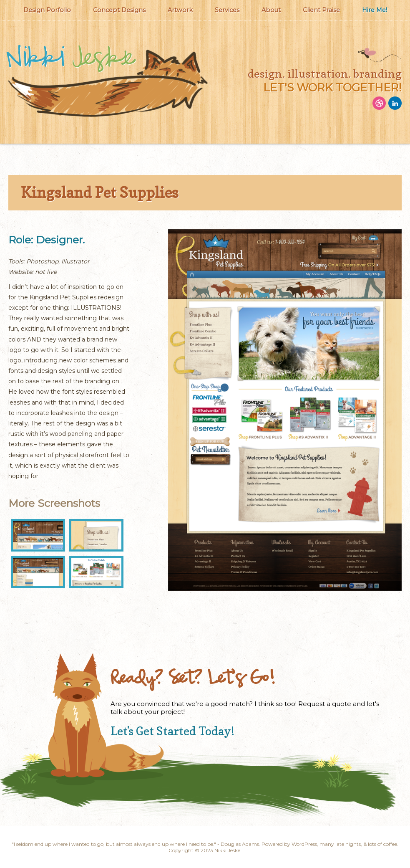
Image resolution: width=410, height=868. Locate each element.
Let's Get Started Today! (172, 731)
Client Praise (321, 10)
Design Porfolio (47, 10)
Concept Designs (119, 10)
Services (227, 10)
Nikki (70, 58)
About (271, 10)
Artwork (180, 10)
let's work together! (332, 87)
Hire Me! (375, 10)
